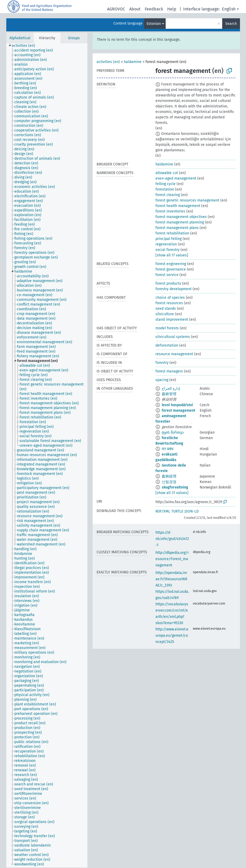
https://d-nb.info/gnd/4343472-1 (172, 539)
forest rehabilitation (172, 233)
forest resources (169, 303)
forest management (178, 410)
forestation (165, 189)
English (229, 9)
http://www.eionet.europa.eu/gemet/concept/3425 (172, 636)
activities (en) (108, 62)
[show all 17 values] (172, 255)
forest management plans (177, 228)
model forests (167, 328)
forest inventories (170, 211)
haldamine (133, 62)
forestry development (174, 289)
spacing (162, 380)
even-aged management (176, 178)
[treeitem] (26, 46)
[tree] (47, 455)
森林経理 (169, 476)
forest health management (178, 206)
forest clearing (168, 195)
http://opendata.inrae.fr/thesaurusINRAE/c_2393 (171, 579)
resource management (174, 354)
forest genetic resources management (187, 200)
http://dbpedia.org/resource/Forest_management (172, 559)
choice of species (170, 298)
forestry (162, 363)
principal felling (169, 239)
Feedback (154, 9)
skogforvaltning (175, 487)
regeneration (166, 244)
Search (231, 24)
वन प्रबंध (168, 449)
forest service (167, 275)
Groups (74, 38)
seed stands (166, 309)
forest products (168, 283)
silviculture (165, 314)
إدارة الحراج (171, 389)
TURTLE (177, 511)
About (135, 9)
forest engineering (171, 264)
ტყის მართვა (173, 432)
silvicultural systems (173, 337)
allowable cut (167, 173)
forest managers (169, 371)
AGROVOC (116, 9)
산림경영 (169, 482)
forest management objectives (181, 217)
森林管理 (169, 394)
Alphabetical (20, 38)
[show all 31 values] (172, 493)
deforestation (167, 345)
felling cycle (166, 184)
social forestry (167, 250)
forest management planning (180, 222)
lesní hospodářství (177, 405)
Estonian (154, 24)
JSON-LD (192, 511)
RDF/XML (163, 511)
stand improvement (172, 320)
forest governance (171, 269)
